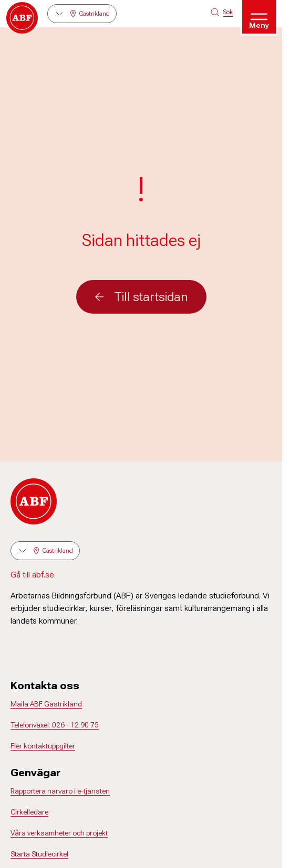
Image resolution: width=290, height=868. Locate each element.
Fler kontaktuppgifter (43, 746)
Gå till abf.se (32, 575)
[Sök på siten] (222, 12)
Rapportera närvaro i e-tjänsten (60, 791)
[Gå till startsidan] (22, 18)
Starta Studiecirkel (39, 854)
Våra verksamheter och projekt (59, 833)
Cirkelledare (29, 812)
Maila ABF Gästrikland (46, 704)
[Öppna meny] (259, 17)
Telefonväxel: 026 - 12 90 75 (55, 725)
